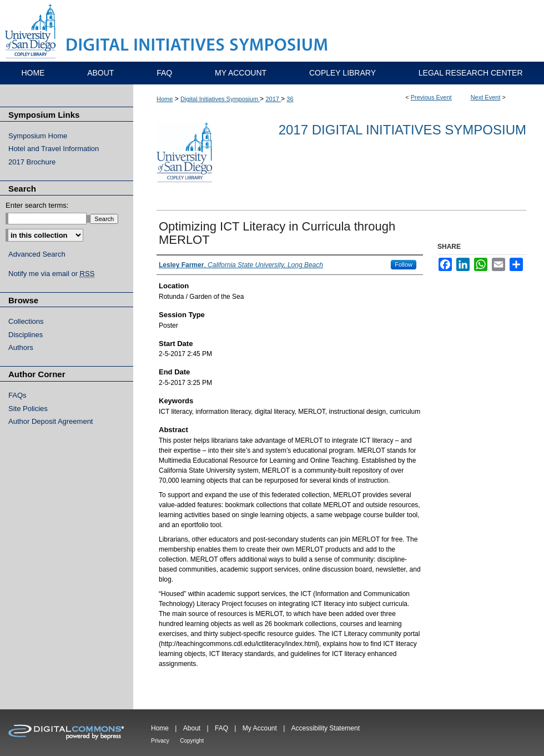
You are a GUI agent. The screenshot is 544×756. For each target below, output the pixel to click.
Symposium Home (38, 136)
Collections (26, 321)
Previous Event (431, 97)
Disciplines (26, 335)
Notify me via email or (51, 274)
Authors (21, 347)
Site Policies (28, 409)
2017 (273, 99)
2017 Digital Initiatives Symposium (402, 130)
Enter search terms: (37, 205)
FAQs (17, 395)
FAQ (221, 728)
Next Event (486, 97)
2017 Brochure (32, 162)
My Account (260, 728)
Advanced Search (37, 254)
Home (165, 99)
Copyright (192, 741)
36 (290, 99)
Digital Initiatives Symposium (220, 99)
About (192, 728)
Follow (404, 264)
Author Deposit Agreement (51, 421)
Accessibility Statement (326, 728)
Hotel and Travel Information (54, 149)
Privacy (160, 741)
